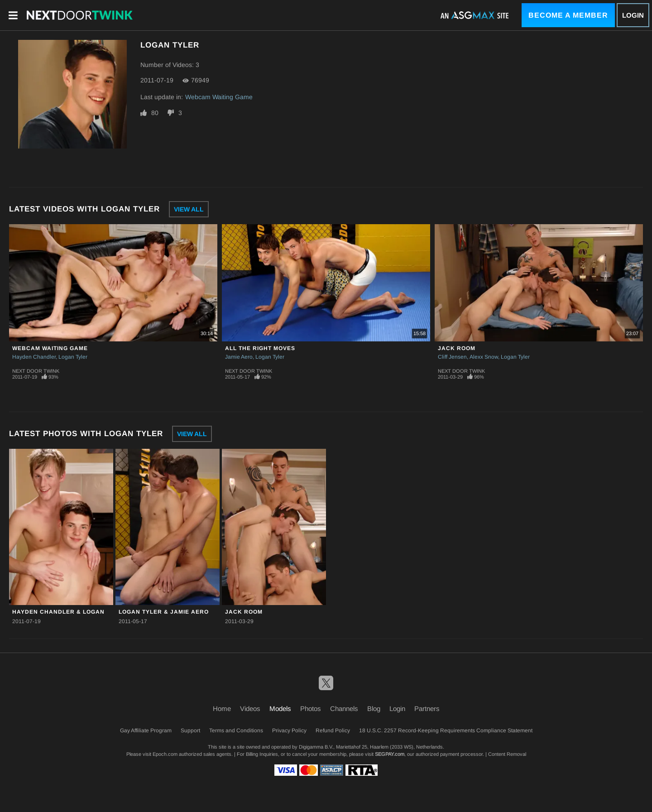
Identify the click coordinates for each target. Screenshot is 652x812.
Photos (311, 709)
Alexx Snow (484, 357)
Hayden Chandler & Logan (58, 612)
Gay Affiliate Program (146, 730)
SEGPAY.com (390, 754)
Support (190, 730)
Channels (344, 709)
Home (222, 709)
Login (633, 15)
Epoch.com (165, 754)
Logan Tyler (73, 357)
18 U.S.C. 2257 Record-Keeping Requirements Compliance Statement (446, 730)
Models (280, 709)
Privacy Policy (289, 730)
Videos (250, 709)
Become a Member (568, 15)
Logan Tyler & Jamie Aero (164, 612)
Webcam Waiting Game (219, 97)
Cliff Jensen (452, 357)
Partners (427, 709)
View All (189, 209)
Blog (374, 709)
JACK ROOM (457, 348)
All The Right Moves (260, 348)
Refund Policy (333, 730)
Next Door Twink (36, 371)
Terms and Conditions (236, 730)
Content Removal (507, 754)
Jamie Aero (239, 357)
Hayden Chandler (34, 357)
